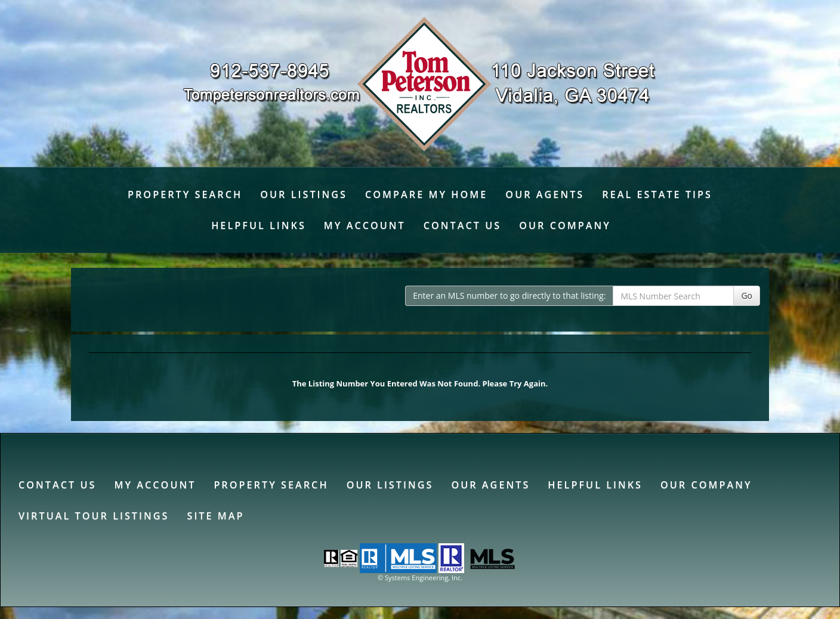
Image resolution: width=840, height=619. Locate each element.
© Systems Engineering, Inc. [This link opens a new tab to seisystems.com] (420, 578)
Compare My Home (426, 194)
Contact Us (462, 225)
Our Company (565, 225)
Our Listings (304, 194)
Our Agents (545, 194)
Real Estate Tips (657, 194)
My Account (365, 225)
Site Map (215, 516)
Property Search (185, 194)
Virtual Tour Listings (94, 516)
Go (747, 295)
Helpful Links (259, 225)
